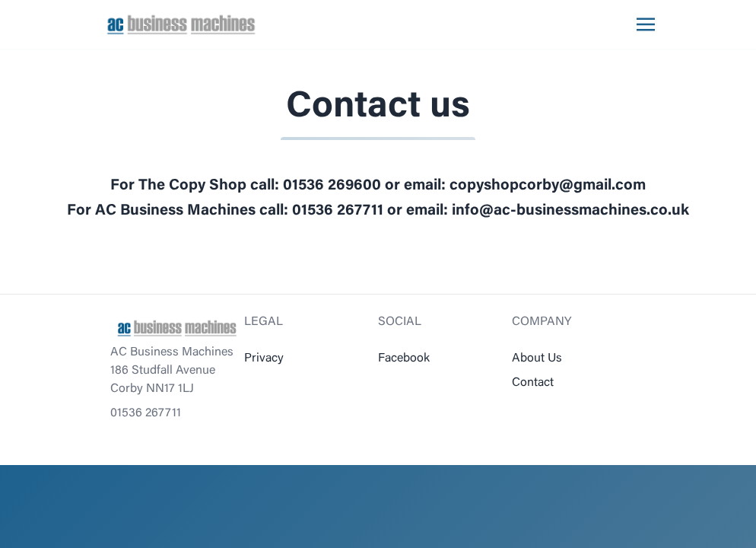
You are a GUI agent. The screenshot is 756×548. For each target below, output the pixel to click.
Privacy (264, 358)
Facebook (404, 358)
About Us (537, 358)
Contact (533, 383)
